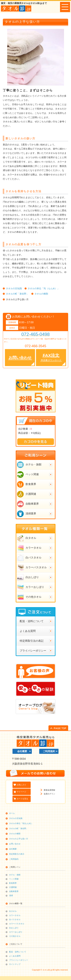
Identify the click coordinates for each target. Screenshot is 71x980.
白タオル (13, 911)
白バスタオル (15, 919)
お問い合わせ (15, 844)
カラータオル (15, 915)
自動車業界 (14, 891)
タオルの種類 (15, 834)
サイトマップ (15, 964)
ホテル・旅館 (15, 875)
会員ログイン (49, 794)
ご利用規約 (49, 751)
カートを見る (22, 799)
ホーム (12, 813)
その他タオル (15, 936)
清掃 (11, 896)
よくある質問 (15, 956)
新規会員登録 (49, 790)
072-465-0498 (35, 334)
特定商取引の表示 (17, 854)
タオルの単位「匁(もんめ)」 (21, 823)
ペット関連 (14, 879)
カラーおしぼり (16, 932)
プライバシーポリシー (19, 960)
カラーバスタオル (17, 924)
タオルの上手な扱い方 (19, 839)
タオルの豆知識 (16, 818)
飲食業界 (13, 883)
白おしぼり (14, 928)
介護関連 (13, 887)
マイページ (21, 792)
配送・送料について (18, 952)
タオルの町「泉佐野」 (19, 828)
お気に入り (21, 785)
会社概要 (22, 751)
